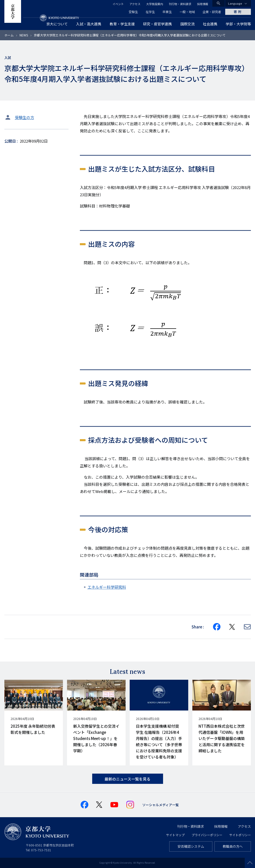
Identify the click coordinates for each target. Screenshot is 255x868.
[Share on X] (232, 627)
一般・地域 (187, 12)
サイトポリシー (240, 835)
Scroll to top (250, 863)
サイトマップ (175, 835)
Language (235, 3)
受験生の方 (25, 117)
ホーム (9, 35)
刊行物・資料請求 (180, 4)
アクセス (135, 4)
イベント (118, 4)
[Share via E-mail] (247, 627)
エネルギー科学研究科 (107, 587)
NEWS (24, 35)
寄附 (238, 12)
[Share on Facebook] (217, 627)
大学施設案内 (155, 4)
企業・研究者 (212, 12)
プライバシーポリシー (207, 835)
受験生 (133, 12)
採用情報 (203, 4)
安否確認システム (191, 846)
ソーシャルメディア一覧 (160, 805)
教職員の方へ (233, 846)
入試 (8, 58)
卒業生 (167, 12)
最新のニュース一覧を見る (128, 779)
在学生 (150, 12)
